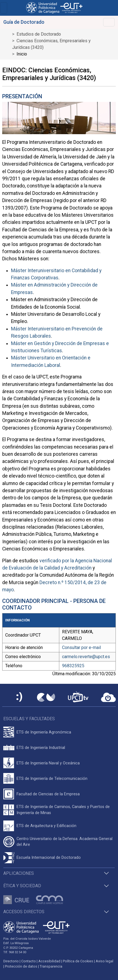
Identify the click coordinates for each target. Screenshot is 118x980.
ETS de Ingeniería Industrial (41, 748)
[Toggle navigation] (4, 8)
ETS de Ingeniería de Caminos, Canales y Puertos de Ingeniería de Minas (63, 810)
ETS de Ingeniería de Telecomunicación (52, 779)
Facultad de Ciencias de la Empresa (48, 794)
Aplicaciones (19, 873)
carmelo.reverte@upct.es (86, 657)
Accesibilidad (49, 961)
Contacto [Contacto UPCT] (29, 961)
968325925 (73, 666)
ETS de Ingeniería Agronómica (44, 732)
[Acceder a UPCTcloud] (108, 697)
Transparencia (51, 966)
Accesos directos (24, 912)
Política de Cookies (78, 961)
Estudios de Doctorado (39, 34)
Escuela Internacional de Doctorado (49, 858)
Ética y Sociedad (22, 886)
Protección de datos (21, 966)
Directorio (11, 961)
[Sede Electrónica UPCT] (20, 697)
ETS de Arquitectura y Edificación (46, 826)
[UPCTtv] (78, 697)
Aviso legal (104, 961)
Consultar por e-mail (81, 647)
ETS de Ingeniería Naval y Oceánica (48, 763)
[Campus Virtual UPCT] (46, 697)
